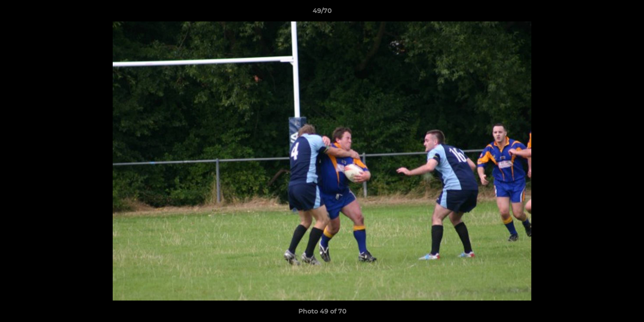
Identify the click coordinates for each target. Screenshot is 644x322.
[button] (628, 13)
